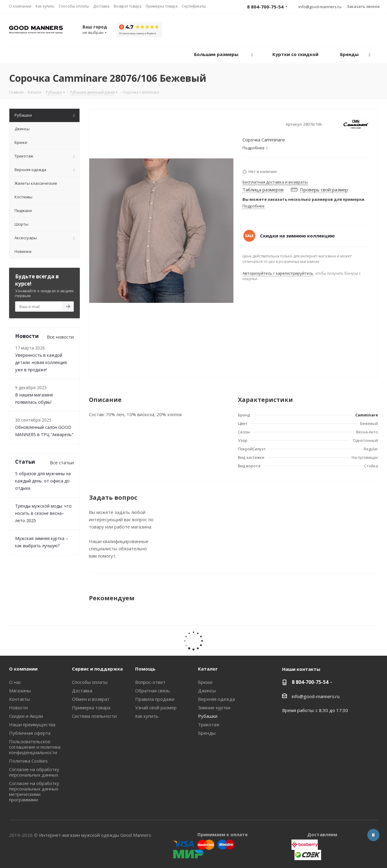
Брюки (205, 682)
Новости (18, 707)
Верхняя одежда (216, 699)
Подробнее (254, 206)
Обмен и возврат (91, 699)
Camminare (367, 415)
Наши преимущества (32, 724)
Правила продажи (155, 699)
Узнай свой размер (156, 707)
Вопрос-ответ (150, 682)
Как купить (147, 716)
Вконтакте (373, 835)
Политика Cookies (28, 761)
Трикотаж (209, 724)
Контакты (20, 699)
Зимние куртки (214, 707)
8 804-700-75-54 (310, 682)
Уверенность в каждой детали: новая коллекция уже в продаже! (41, 362)
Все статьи (62, 462)
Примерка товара (91, 707)
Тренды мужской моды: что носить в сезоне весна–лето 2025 (43, 513)
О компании (23, 669)
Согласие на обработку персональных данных (34, 772)
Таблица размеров (263, 190)
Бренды (207, 733)
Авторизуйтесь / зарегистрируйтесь (278, 273)
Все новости (60, 337)
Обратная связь (153, 691)
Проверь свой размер (324, 190)
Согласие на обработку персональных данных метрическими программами (34, 791)
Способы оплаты (90, 682)
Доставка (82, 691)
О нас (15, 682)
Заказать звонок (363, 6)
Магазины (20, 691)
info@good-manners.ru (320, 7)
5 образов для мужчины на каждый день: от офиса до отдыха (43, 481)
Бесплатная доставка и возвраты (275, 182)
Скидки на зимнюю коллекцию (297, 236)
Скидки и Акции (26, 716)
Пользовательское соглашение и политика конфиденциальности (35, 747)
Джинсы (207, 691)
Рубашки (208, 716)
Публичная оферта (30, 733)
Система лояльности (94, 716)
